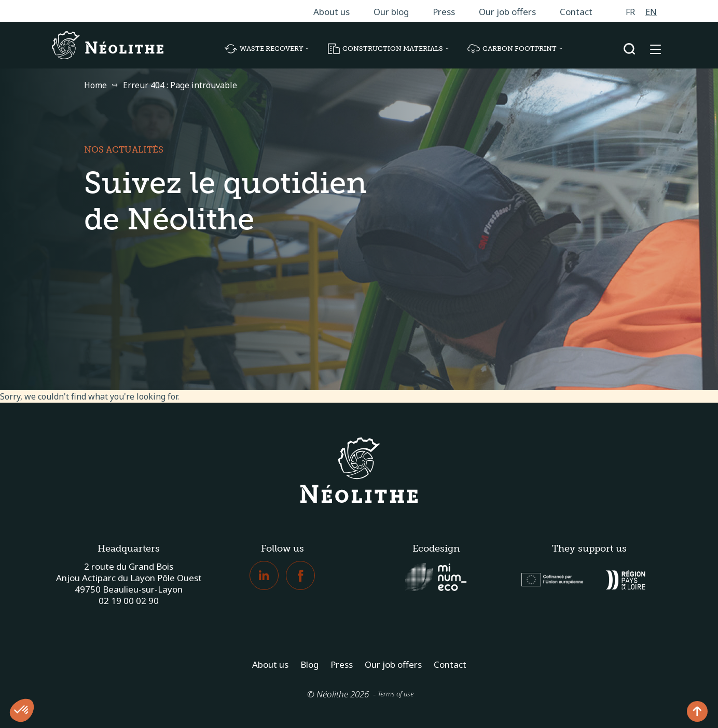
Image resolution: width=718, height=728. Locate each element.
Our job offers (507, 12)
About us (332, 12)
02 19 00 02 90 (129, 601)
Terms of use (396, 694)
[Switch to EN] (651, 12)
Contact (576, 12)
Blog (309, 664)
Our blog (391, 12)
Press (444, 12)
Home (95, 85)
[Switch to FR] (630, 12)
